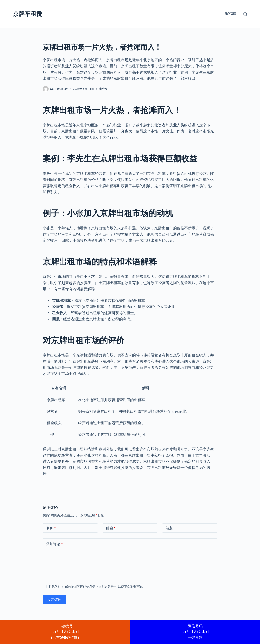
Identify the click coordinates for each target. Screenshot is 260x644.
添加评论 (55, 544)
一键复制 (195, 632)
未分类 (103, 89)
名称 (51, 528)
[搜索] (245, 14)
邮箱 (111, 528)
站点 (169, 528)
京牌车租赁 (28, 14)
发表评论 (54, 600)
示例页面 (230, 14)
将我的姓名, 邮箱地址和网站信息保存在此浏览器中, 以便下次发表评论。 (97, 587)
